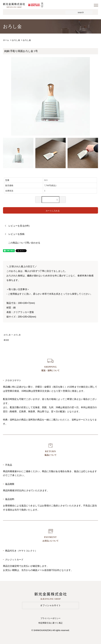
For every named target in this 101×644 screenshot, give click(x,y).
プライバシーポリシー (50, 618)
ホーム (6, 40)
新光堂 (6, 340)
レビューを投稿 (16, 234)
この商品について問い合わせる (24, 243)
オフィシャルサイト (50, 605)
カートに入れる (51, 210)
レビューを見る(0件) (19, 226)
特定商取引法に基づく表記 (50, 623)
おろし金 (16, 40)
